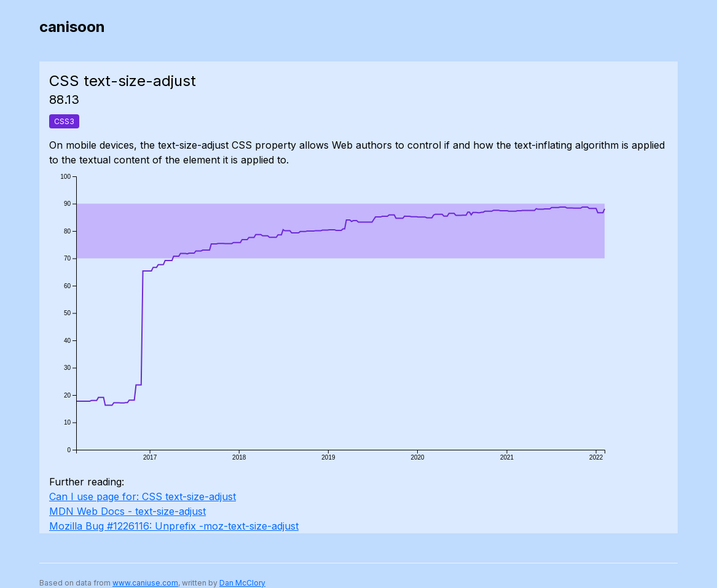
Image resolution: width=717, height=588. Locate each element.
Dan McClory (242, 583)
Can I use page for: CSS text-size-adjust (143, 496)
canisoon (72, 27)
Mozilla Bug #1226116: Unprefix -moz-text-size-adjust (174, 526)
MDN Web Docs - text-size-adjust (127, 511)
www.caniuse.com (145, 583)
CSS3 (64, 121)
